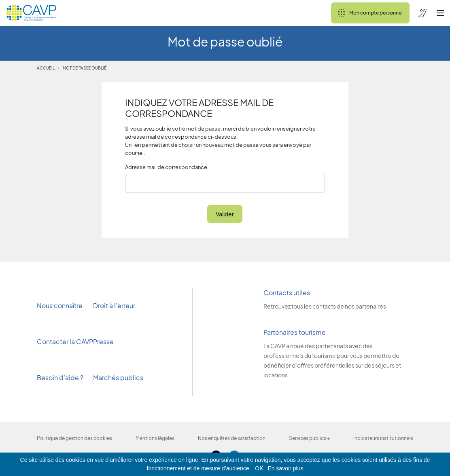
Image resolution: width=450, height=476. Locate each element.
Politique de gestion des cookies (74, 438)
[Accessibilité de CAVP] (422, 13)
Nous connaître (60, 306)
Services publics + (309, 438)
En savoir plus (285, 468)
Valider (225, 214)
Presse (104, 342)
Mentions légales (155, 438)
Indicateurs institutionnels (383, 438)
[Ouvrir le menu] (440, 13)
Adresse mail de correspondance (166, 167)
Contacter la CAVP (65, 342)
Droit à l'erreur (114, 306)
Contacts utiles (287, 293)
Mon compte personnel (370, 13)
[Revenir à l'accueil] (31, 13)
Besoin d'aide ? (60, 378)
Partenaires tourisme (295, 332)
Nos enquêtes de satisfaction (232, 438)
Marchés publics (118, 378)
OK (259, 468)
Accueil (46, 68)
